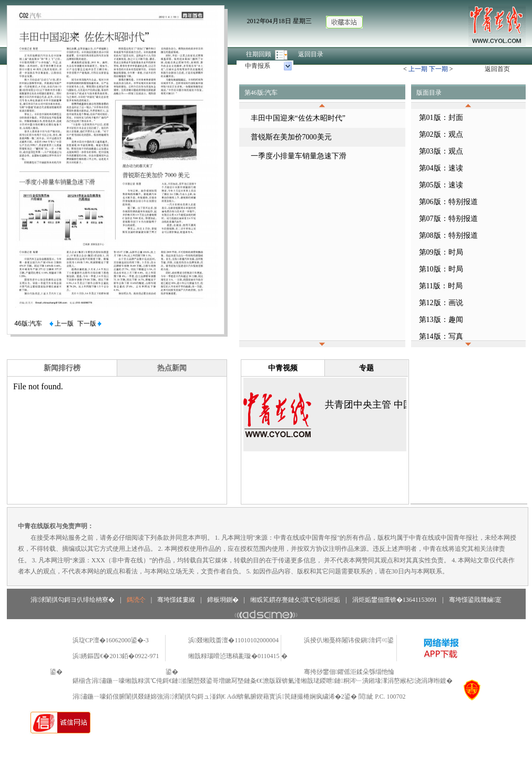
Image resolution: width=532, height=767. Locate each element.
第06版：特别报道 (448, 202)
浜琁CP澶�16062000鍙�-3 (111, 640)
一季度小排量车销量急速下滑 (299, 156)
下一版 (89, 324)
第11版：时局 (441, 286)
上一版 (62, 324)
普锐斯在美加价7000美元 (291, 137)
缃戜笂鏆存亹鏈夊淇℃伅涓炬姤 (295, 600)
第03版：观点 (441, 151)
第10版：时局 (441, 269)
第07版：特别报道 (448, 219)
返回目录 (311, 54)
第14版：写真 (441, 336)
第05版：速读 (441, 185)
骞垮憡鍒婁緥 (176, 600)
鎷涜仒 (136, 600)
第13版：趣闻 (441, 320)
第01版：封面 (441, 118)
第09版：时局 (441, 252)
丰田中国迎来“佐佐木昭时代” (298, 118)
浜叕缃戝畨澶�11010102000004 (233, 640)
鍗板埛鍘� (223, 600)
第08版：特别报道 (448, 235)
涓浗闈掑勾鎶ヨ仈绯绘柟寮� (73, 600)
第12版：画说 (441, 303)
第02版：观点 (441, 134)
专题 (366, 368)
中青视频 (283, 368)
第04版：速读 (441, 168)
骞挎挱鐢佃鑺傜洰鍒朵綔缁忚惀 (349, 672)
